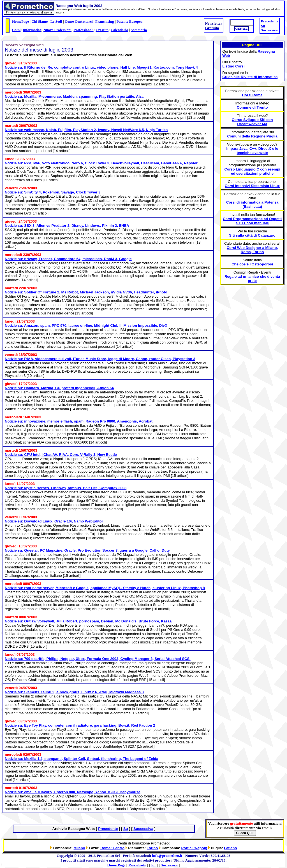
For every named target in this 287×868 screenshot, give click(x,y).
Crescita (102, 30)
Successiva (269, 30)
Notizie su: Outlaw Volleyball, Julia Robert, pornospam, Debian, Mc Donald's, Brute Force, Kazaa (88, 621)
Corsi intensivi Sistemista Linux (252, 186)
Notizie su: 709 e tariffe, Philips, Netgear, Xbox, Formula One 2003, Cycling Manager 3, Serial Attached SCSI (98, 659)
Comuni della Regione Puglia (252, 136)
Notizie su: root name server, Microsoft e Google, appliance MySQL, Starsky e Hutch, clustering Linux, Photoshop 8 (105, 588)
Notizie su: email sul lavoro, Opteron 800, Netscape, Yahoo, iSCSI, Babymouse (73, 792)
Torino (152, 848)
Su (263, 26)
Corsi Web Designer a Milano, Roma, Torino (252, 250)
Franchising (105, 21)
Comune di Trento (252, 107)
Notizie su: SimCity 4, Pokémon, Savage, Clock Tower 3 (53, 192)
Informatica (32, 30)
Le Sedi (56, 21)
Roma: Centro (112, 848)
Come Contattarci (79, 21)
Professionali (83, 30)
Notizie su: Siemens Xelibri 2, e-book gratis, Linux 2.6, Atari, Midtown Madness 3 (74, 692)
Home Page (116, 865)
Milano (79, 848)
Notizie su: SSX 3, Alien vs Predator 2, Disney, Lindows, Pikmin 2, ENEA (67, 226)
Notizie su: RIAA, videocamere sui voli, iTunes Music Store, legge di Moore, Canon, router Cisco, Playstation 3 (100, 359)
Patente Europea (130, 21)
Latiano (230, 848)
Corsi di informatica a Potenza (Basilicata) (252, 204)
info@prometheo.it (167, 856)
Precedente (270, 21)
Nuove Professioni (57, 30)
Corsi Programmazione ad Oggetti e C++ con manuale (252, 221)
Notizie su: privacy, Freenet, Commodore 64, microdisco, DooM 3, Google (68, 259)
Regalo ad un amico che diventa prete (252, 279)
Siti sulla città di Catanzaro (252, 235)
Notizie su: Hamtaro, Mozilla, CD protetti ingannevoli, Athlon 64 (59, 388)
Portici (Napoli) (194, 848)
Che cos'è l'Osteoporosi (252, 264)
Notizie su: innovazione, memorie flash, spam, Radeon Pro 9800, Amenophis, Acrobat (79, 421)
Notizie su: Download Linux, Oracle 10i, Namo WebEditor (54, 521)
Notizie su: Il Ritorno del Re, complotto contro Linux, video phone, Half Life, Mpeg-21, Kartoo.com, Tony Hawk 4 (101, 67)
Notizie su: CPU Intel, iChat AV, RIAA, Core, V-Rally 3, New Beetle (61, 455)
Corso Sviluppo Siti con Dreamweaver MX (252, 122)
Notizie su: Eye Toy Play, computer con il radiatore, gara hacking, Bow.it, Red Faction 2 (80, 725)
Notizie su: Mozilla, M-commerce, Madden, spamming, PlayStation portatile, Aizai (75, 96)
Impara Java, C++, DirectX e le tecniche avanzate (252, 151)
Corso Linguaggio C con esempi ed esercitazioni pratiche (252, 171)
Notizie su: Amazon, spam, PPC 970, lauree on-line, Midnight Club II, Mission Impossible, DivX (86, 326)
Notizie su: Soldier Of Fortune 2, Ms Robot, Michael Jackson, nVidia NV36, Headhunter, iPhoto (86, 292)
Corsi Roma (252, 95)
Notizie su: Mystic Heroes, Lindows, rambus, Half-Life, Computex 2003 (66, 488)
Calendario (119, 30)
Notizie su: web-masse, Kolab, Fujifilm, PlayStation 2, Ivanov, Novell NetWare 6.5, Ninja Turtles (86, 130)
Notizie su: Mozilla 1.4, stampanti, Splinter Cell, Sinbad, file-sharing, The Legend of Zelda (82, 759)
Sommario (139, 30)
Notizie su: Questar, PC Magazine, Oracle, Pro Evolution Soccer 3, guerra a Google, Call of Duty (87, 550)
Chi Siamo (40, 21)
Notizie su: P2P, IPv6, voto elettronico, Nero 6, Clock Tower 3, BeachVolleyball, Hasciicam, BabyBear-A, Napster (101, 163)
